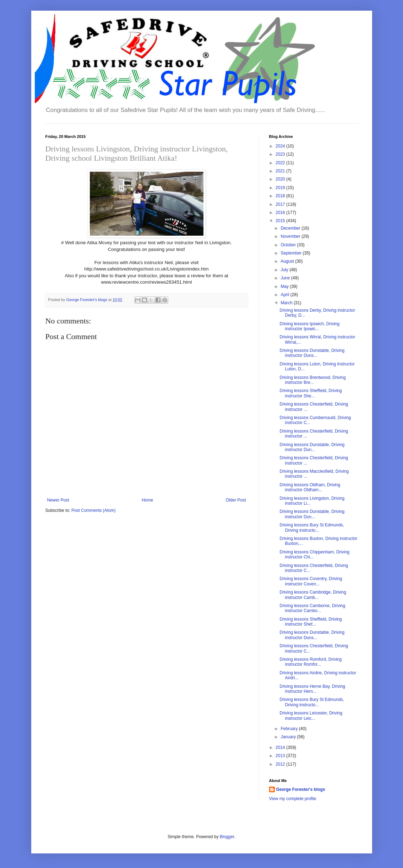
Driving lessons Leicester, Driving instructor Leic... (311, 716)
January (289, 737)
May (285, 286)
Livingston (209, 149)
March (287, 303)
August (288, 261)
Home (147, 500)
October (289, 245)
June (286, 278)
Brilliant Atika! (153, 158)
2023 (281, 154)
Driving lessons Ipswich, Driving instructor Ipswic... (309, 326)
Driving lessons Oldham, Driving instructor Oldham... (310, 487)
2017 (281, 204)
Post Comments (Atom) (94, 510)
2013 (281, 756)
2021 (281, 171)
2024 (281, 146)
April (285, 295)
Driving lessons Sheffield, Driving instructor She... (311, 393)
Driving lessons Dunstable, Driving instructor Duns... (312, 353)
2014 (281, 748)
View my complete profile (293, 799)
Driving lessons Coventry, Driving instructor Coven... (311, 581)
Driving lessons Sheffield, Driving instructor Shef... (311, 622)
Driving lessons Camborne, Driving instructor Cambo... (312, 608)
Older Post (236, 500)
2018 (281, 196)
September (292, 253)
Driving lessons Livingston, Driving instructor (119, 149)
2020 (281, 179)
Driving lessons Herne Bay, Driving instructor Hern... (312, 689)
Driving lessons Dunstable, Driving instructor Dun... (312, 447)
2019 (281, 188)
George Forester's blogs (301, 789)
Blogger (227, 837)
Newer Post (58, 500)
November (291, 236)
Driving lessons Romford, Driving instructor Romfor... (311, 662)
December (291, 228)
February (290, 729)
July (285, 270)
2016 (281, 213)
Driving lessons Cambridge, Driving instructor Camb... (313, 595)
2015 (281, 221)
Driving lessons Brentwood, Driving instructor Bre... (312, 380)
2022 (281, 163)
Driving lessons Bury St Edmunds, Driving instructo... (312, 527)
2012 (281, 764)
